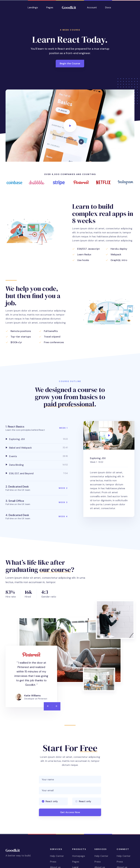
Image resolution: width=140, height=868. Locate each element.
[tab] (37, 439)
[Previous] (48, 706)
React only (52, 801)
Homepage (79, 856)
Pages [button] (50, 7)
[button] (37, 428)
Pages (76, 862)
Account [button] (92, 7)
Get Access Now (70, 812)
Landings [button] (33, 7)
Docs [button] (108, 7)
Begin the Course (70, 63)
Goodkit (69, 7)
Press (53, 862)
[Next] (56, 706)
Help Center (57, 856)
